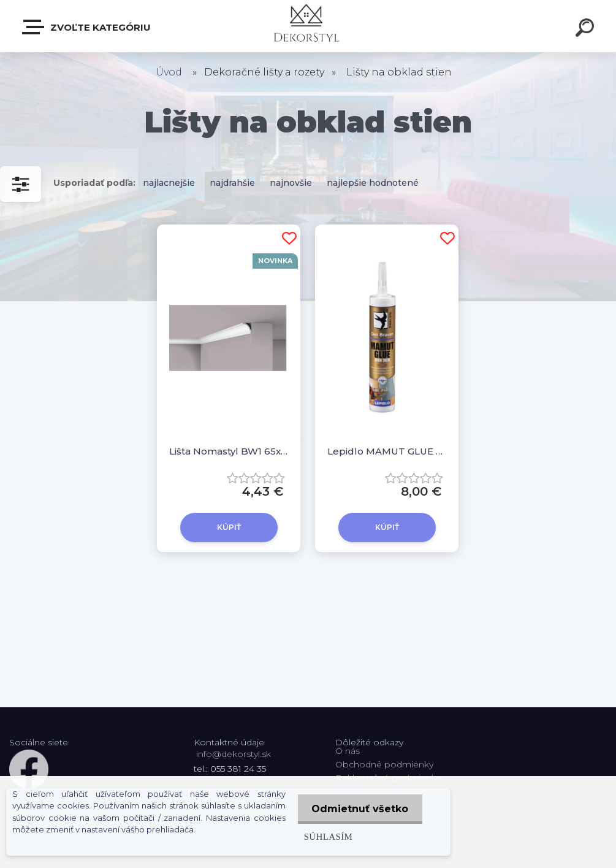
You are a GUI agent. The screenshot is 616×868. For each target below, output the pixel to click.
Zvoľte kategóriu (87, 27)
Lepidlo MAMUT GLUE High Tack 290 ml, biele (387, 451)
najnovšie (291, 183)
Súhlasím (326, 836)
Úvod (169, 72)
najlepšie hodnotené (373, 183)
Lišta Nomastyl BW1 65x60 (229, 451)
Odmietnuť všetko (359, 809)
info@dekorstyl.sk (234, 754)
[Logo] (308, 26)
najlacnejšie (169, 183)
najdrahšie (232, 183)
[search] (587, 29)
